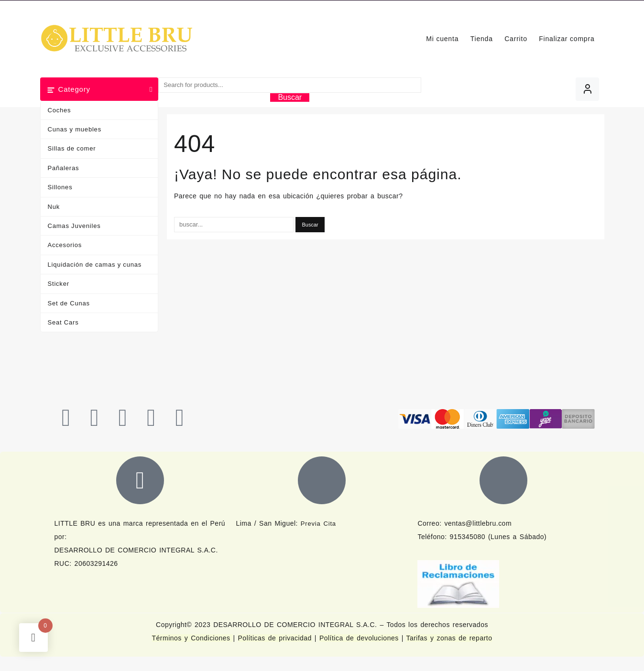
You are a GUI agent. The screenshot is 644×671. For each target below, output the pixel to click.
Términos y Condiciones (193, 638)
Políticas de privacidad (275, 638)
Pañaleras (64, 168)
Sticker (59, 284)
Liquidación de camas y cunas (95, 265)
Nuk (54, 207)
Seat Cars (63, 322)
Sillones (60, 187)
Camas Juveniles (74, 226)
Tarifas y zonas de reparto (449, 638)
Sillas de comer (72, 148)
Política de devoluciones (359, 638)
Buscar (290, 97)
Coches (60, 110)
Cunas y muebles (75, 129)
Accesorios (65, 245)
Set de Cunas (69, 303)
